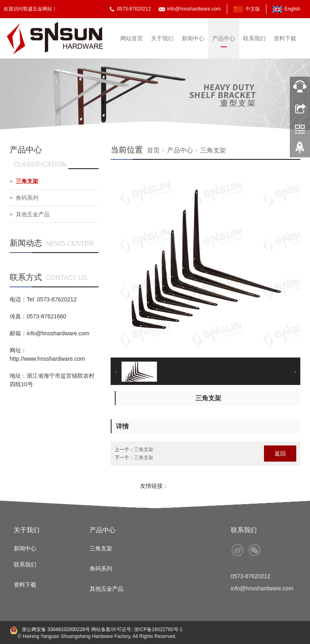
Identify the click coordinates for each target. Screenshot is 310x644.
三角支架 (213, 150)
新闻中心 (193, 38)
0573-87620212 (134, 9)
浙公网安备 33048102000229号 (55, 629)
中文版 (253, 9)
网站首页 (132, 38)
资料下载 (285, 38)
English (292, 9)
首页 (153, 150)
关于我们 (162, 38)
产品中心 (224, 38)
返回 (280, 454)
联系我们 (254, 38)
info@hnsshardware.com (194, 9)
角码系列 (27, 198)
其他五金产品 (33, 214)
